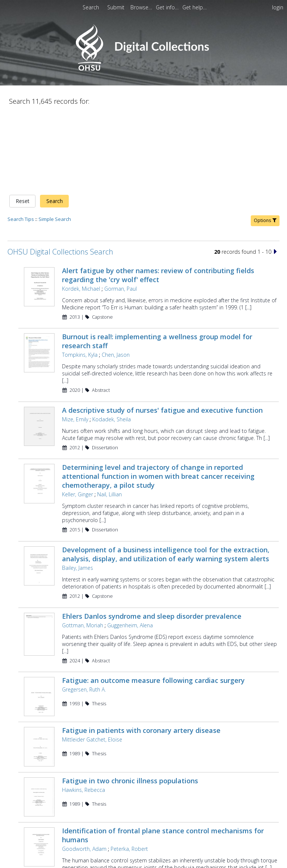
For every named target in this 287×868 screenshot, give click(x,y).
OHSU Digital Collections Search (60, 173)
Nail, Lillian (109, 416)
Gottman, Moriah (83, 547)
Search (55, 123)
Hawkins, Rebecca (84, 717)
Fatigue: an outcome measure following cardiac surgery (153, 602)
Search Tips (21, 141)
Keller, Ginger (78, 416)
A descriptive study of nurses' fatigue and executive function (162, 332)
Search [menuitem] (91, 7)
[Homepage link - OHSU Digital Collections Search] (143, 69)
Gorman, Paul (121, 210)
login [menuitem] (278, 7)
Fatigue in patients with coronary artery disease (141, 655)
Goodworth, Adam (84, 778)
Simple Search (55, 141)
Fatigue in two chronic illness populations (130, 708)
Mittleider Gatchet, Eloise (92, 664)
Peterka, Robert (129, 778)
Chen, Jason (116, 277)
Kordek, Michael (81, 210)
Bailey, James (78, 490)
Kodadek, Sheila (112, 341)
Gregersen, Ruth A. (84, 611)
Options (265, 142)
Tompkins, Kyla (80, 277)
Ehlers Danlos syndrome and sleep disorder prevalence (152, 538)
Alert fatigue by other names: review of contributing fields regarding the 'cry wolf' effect (158, 197)
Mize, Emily (75, 341)
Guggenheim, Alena (130, 547)
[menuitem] (117, 7)
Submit (117, 7)
